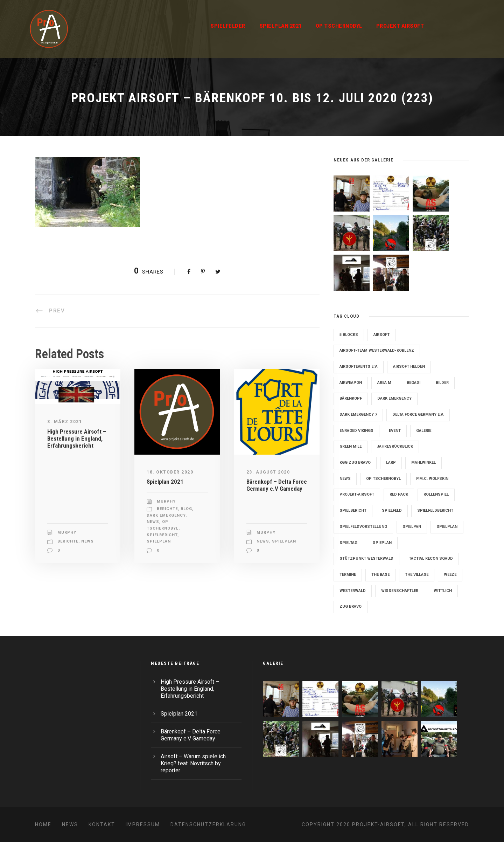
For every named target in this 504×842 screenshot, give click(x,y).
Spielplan (159, 541)
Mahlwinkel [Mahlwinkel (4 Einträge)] (423, 463)
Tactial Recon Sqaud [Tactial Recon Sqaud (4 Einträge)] (431, 558)
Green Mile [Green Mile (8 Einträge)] (351, 446)
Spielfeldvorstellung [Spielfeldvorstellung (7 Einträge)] (363, 527)
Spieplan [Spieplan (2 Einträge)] (382, 543)
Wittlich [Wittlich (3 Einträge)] (443, 591)
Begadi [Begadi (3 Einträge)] (414, 383)
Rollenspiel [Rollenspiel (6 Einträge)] (436, 494)
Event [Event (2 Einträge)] (395, 431)
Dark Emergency (166, 515)
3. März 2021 (65, 422)
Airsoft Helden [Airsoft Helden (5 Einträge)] (409, 367)
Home (43, 824)
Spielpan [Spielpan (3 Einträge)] (412, 527)
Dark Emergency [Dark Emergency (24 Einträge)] (394, 398)
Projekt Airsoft (400, 26)
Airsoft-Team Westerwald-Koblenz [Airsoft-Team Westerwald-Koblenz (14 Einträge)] (377, 350)
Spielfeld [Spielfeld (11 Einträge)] (392, 510)
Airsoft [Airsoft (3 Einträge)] (381, 335)
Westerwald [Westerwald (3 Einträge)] (353, 591)
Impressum (143, 824)
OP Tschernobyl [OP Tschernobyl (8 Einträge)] (383, 479)
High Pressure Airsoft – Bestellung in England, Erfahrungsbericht (77, 439)
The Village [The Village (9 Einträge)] (417, 575)
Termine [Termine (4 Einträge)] (348, 575)
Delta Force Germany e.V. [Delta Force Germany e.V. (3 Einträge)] (418, 415)
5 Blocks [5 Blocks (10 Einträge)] (349, 335)
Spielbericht (162, 535)
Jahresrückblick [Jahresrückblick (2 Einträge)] (395, 446)
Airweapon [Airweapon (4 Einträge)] (351, 383)
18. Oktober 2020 (170, 472)
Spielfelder (228, 26)
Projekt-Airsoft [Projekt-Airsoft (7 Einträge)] (357, 494)
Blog (186, 509)
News (87, 541)
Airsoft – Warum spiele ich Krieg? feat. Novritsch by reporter (193, 763)
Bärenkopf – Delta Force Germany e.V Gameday (277, 485)
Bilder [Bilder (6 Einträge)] (442, 383)
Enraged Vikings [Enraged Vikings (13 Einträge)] (356, 431)
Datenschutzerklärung (208, 824)
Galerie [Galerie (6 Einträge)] (424, 431)
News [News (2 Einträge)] (345, 479)
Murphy (67, 533)
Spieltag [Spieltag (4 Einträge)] (348, 543)
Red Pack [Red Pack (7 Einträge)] (399, 494)
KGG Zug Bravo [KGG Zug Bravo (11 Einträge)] (355, 463)
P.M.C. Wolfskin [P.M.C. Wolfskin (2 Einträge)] (432, 479)
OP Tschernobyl (339, 26)
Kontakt (102, 824)
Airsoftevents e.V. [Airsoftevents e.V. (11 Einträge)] (359, 367)
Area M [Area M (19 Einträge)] (384, 383)
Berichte (68, 541)
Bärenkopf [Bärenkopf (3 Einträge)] (351, 398)
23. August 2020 (268, 472)
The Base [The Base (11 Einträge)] (380, 575)
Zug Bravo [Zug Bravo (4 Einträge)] (351, 606)
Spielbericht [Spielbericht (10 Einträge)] (353, 510)
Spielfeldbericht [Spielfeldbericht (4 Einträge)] (435, 510)
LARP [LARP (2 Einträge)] (391, 463)
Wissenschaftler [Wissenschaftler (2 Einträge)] (400, 591)
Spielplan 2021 (281, 26)
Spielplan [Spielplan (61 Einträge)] (447, 527)
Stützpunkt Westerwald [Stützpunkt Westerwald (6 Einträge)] (366, 558)
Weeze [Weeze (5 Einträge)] (450, 575)
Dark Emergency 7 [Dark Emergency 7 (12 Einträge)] (358, 415)
